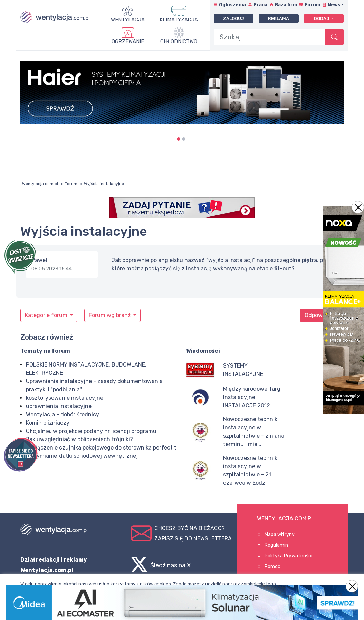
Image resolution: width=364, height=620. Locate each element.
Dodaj (322, 18)
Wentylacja (128, 20)
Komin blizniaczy (48, 423)
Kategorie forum (47, 315)
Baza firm (286, 5)
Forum (312, 5)
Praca (260, 5)
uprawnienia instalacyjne (59, 406)
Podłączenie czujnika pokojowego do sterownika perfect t (101, 448)
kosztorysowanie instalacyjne (65, 398)
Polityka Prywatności (288, 556)
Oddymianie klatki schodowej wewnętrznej (82, 456)
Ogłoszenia (232, 5)
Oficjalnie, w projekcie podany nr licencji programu (91, 431)
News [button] (334, 5)
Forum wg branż (110, 315)
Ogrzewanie (128, 41)
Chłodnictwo (179, 41)
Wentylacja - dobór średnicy (63, 414)
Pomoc (272, 567)
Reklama (279, 18)
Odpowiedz (319, 315)
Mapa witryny (280, 534)
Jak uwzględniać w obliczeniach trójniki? (79, 439)
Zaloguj (234, 18)
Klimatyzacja (179, 20)
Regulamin (276, 545)
